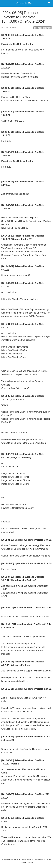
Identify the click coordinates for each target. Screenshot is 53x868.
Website (27, 856)
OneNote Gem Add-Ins (30, 3)
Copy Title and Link (43, 28)
